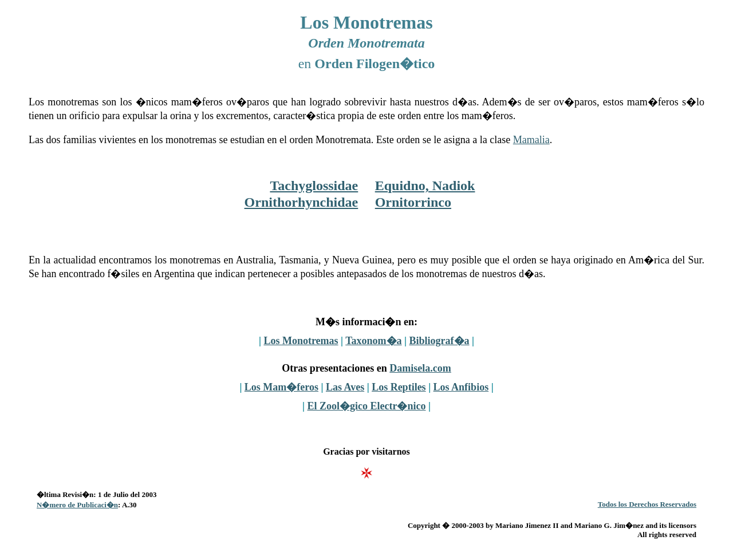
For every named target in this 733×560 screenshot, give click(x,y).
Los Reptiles (399, 387)
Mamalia (531, 140)
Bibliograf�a (440, 341)
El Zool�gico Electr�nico (367, 406)
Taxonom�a (373, 341)
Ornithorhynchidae (302, 202)
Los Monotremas (301, 341)
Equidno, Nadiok (425, 186)
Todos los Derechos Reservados (647, 504)
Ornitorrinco (413, 202)
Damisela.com (420, 368)
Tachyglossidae (314, 186)
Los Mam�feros (281, 387)
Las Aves (345, 387)
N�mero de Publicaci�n (77, 505)
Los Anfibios (461, 387)
